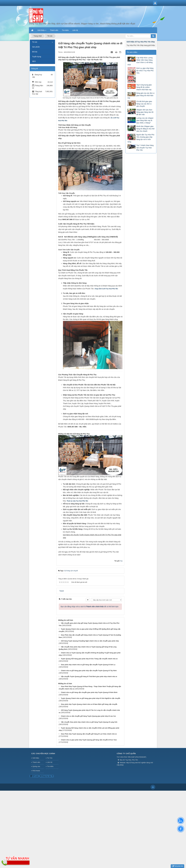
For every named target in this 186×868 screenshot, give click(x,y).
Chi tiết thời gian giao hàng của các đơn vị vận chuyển (144, 104)
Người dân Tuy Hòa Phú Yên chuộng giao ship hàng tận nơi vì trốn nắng (141, 138)
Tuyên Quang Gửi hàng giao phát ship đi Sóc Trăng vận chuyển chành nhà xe (89, 659)
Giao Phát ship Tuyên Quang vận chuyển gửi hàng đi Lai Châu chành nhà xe (89, 734)
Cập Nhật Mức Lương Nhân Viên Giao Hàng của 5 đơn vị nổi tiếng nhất (140, 61)
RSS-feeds (36, 771)
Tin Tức (50, 758)
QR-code (34, 776)
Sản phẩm (36, 47)
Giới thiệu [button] (42, 31)
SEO (34, 61)
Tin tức (35, 42)
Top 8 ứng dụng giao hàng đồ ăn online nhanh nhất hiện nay (144, 87)
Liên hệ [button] (75, 30)
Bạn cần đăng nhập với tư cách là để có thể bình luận (90, 607)
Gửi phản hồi (177, 866)
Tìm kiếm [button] (65, 30)
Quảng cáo (36, 766)
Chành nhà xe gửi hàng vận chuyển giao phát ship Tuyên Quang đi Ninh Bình (89, 692)
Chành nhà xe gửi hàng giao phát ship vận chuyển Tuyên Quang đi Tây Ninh (89, 671)
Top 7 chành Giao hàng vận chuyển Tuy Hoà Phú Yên (145, 148)
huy (121, 561)
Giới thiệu (36, 758)
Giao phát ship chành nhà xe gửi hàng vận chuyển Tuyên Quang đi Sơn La (88, 665)
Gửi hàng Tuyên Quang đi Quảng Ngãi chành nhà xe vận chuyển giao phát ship (90, 641)
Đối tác (35, 52)
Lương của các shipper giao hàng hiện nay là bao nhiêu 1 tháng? (145, 120)
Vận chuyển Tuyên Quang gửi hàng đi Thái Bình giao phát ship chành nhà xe (89, 676)
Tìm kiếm (50, 766)
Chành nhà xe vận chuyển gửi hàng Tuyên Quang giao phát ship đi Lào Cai (88, 716)
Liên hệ (50, 762)
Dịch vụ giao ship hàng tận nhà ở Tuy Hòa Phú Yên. (145, 71)
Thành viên (36, 762)
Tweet (62, 591)
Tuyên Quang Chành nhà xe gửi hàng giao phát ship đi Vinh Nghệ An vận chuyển (90, 698)
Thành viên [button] (54, 30)
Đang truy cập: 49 (47, 776)
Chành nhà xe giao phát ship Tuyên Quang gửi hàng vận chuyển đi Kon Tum (89, 740)
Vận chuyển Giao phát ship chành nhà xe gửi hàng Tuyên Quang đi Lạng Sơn (89, 722)
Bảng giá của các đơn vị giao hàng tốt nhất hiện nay (141, 95)
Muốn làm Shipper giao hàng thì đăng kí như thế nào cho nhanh (145, 129)
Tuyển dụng (37, 57)
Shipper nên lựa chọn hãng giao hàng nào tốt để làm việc (145, 112)
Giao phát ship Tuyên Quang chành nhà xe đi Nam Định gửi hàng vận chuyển (89, 704)
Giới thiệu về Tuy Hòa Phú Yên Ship (141, 42)
